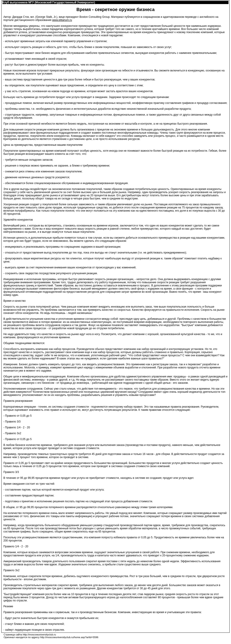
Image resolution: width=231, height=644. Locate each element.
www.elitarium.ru (62, 20)
